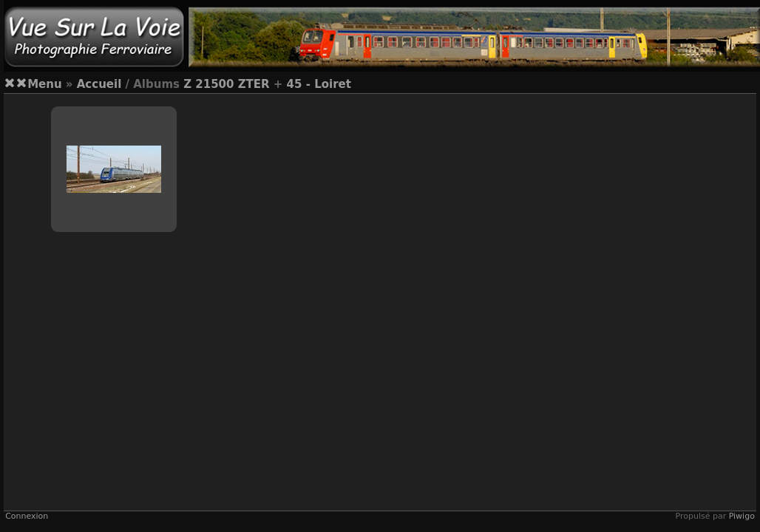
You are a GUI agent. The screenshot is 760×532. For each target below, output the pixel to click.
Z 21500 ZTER (226, 84)
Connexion (27, 516)
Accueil (99, 84)
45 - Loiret (319, 84)
